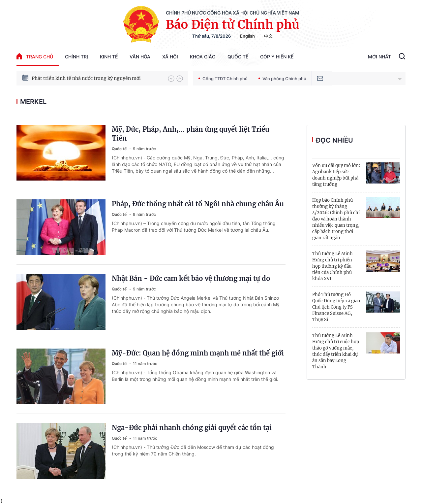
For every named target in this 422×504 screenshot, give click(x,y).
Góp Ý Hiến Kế (277, 57)
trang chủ (35, 56)
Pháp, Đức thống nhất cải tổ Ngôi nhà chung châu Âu (198, 204)
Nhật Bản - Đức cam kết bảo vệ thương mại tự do (191, 278)
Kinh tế (109, 57)
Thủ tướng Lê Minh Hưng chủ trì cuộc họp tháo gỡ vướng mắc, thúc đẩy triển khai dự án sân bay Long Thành (336, 351)
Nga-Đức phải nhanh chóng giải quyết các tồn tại (192, 428)
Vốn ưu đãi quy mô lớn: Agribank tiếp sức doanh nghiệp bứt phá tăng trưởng (336, 175)
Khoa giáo (203, 57)
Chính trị (76, 57)
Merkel (33, 102)
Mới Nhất (379, 57)
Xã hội (170, 57)
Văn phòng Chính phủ (282, 79)
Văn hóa (140, 57)
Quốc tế (238, 57)
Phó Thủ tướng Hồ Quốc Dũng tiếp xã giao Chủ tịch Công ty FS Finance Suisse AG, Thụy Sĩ (336, 307)
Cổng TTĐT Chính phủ (223, 79)
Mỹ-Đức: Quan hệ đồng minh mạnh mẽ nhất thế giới (198, 353)
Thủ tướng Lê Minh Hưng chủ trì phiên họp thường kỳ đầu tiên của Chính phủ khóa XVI (332, 266)
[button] (171, 79)
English (247, 36)
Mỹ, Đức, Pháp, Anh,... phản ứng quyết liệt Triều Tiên (191, 134)
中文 (268, 36)
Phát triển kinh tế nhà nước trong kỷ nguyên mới (86, 79)
